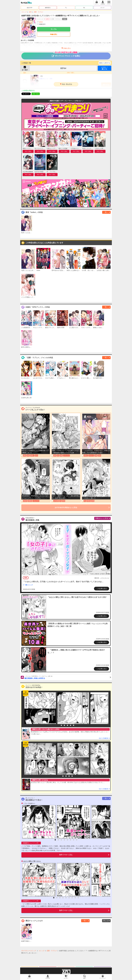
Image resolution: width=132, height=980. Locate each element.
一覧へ (106, 212)
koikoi (41, 22)
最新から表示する (105, 63)
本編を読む (54, 34)
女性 (30, 12)
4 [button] (67, 725)
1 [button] (58, 725)
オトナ (102, 8)
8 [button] (77, 840)
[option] (40, 708)
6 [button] (74, 725)
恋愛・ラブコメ (39, 12)
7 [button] (74, 840)
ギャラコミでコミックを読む (66, 55)
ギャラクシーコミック (29, 951)
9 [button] (78, 898)
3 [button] (64, 725)
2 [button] (61, 725)
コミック (24, 12)
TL (66, 8)
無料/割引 (48, 8)
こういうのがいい (29, 803)
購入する (104, 68)
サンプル (54, 29)
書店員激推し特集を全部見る (68, 677)
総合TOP (30, 8)
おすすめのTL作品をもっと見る (66, 507)
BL (84, 8)
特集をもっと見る (102, 518)
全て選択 (25, 70)
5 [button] (71, 725)
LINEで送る (36, 94)
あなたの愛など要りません (32, 861)
